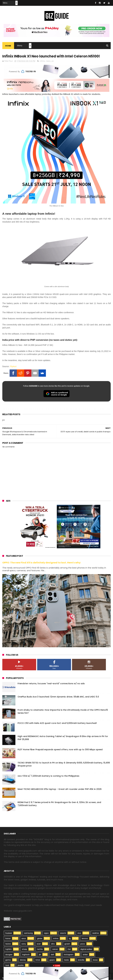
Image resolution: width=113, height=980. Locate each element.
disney (23, 960)
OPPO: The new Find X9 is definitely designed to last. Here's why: (42, 563)
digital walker (86, 949)
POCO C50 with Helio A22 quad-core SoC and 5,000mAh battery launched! (57, 723)
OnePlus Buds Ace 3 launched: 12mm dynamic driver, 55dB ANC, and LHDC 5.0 (58, 697)
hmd (38, 960)
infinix (42, 61)
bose (95, 960)
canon (55, 949)
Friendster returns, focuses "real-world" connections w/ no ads (51, 684)
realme (96, 933)
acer (39, 944)
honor (8, 939)
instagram (69, 955)
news (48, 61)
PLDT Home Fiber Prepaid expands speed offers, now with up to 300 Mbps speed (60, 750)
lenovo (85, 939)
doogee (9, 955)
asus (24, 939)
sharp (24, 949)
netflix (40, 949)
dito (53, 944)
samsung (28, 933)
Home (8, 46)
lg (70, 939)
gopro (52, 960)
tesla (66, 960)
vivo (79, 933)
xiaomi (63, 933)
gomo (8, 960)
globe (40, 939)
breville (81, 960)
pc (53, 61)
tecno (8, 944)
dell (52, 955)
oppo (46, 933)
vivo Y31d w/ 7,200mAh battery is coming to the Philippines (48, 776)
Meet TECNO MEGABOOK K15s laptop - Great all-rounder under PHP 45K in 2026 (60, 789)
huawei (9, 933)
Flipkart (13, 367)
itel (69, 949)
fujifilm (8, 949)
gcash (67, 944)
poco (83, 944)
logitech (26, 955)
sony (24, 944)
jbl (40, 955)
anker (85, 955)
